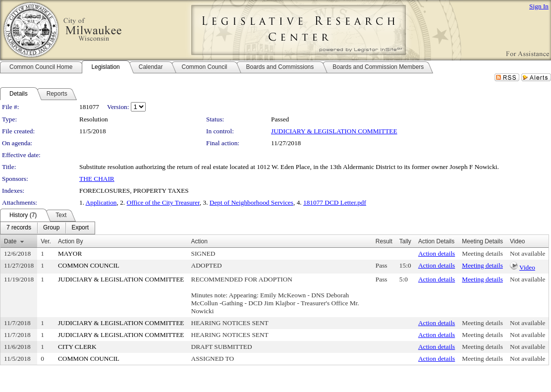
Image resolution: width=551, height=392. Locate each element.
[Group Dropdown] (51, 228)
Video (527, 267)
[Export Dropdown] (80, 228)
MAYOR (70, 253)
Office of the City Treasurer (163, 202)
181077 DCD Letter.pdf (335, 202)
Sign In (539, 6)
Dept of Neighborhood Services (251, 202)
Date (10, 241)
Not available (527, 253)
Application (101, 202)
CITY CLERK (77, 347)
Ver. (46, 241)
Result (384, 241)
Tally (405, 241)
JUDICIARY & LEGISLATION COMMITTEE (334, 131)
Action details (437, 253)
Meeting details (482, 253)
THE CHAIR (97, 179)
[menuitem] (19, 228)
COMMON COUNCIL (89, 265)
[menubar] (48, 228)
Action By (71, 241)
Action (199, 241)
